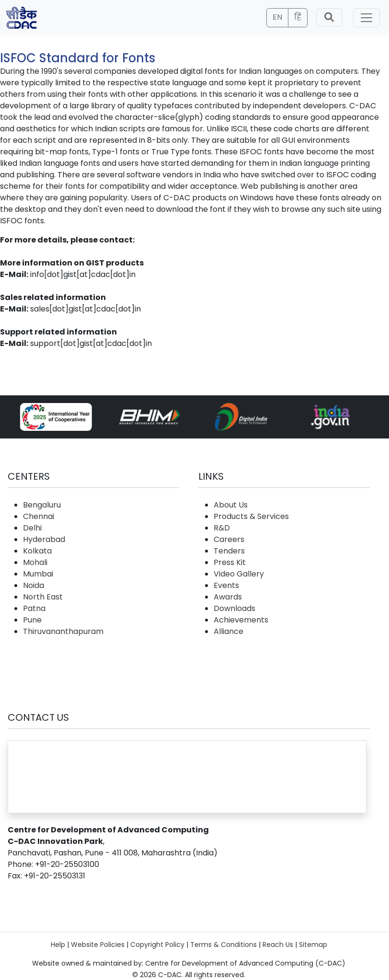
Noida (34, 585)
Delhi (32, 528)
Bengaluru (42, 505)
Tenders (229, 551)
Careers (229, 539)
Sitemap (313, 945)
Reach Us (278, 945)
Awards (228, 597)
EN (277, 17)
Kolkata (37, 551)
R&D (222, 528)
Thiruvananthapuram (63, 631)
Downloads (235, 608)
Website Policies (98, 945)
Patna (34, 608)
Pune (32, 620)
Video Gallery (239, 574)
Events (226, 585)
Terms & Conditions (223, 945)
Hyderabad (44, 539)
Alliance (229, 631)
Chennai (39, 516)
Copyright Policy (157, 945)
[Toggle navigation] (366, 18)
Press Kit (230, 562)
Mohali (35, 562)
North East (43, 597)
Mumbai (38, 574)
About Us (231, 505)
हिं (298, 17)
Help (58, 945)
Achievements (241, 620)
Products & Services (251, 516)
